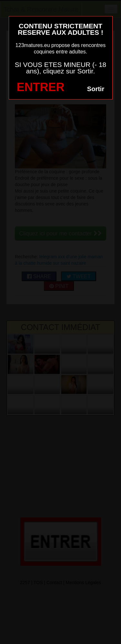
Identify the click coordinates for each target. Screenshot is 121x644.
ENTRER (41, 87)
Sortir (96, 89)
